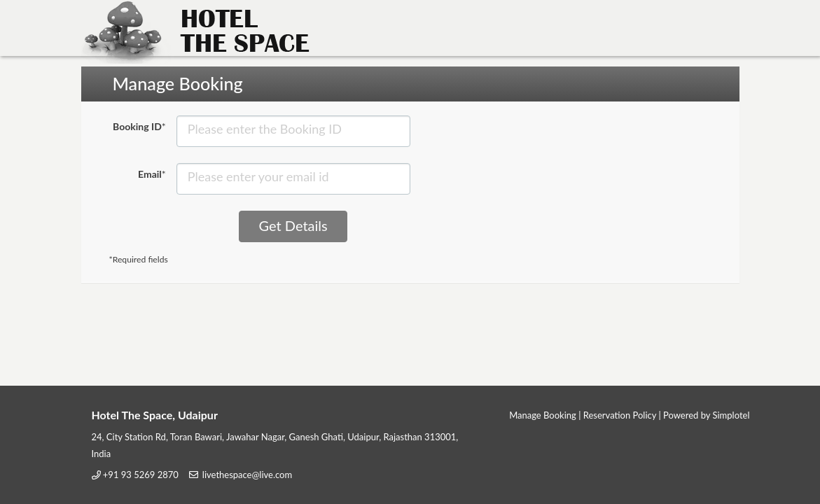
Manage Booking (543, 415)
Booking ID (139, 126)
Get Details (293, 225)
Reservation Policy (620, 415)
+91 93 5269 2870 (141, 475)
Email (152, 174)
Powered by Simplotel (706, 415)
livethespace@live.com (247, 475)
